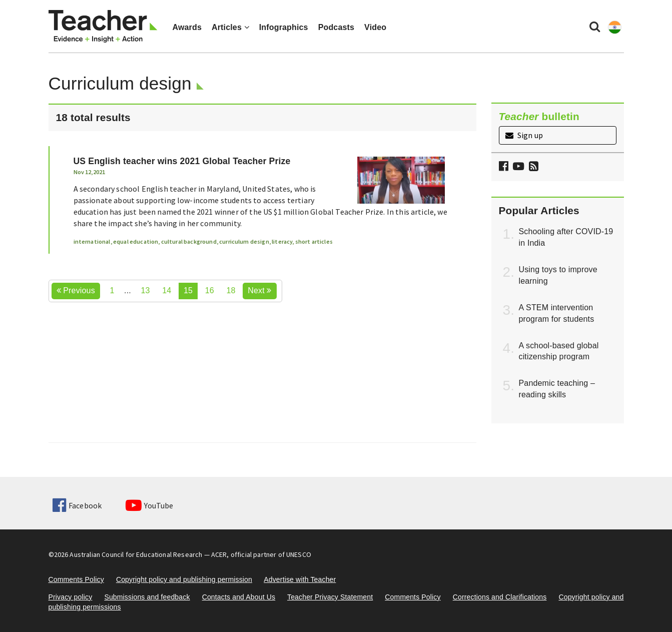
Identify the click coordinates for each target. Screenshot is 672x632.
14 (167, 290)
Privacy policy (71, 597)
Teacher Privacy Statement (330, 597)
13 (146, 290)
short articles (314, 241)
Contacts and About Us (239, 597)
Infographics (284, 27)
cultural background (189, 241)
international (92, 241)
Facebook (77, 505)
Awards (187, 27)
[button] (532, 167)
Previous (76, 290)
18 (231, 290)
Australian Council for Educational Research (136, 554)
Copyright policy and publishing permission (184, 579)
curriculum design (244, 241)
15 (188, 290)
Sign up (524, 135)
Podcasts (336, 27)
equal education (136, 241)
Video (375, 27)
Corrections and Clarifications (500, 597)
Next (259, 290)
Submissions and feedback (147, 597)
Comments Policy (76, 579)
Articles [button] (230, 27)
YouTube (149, 505)
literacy (282, 241)
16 (210, 290)
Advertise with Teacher (300, 579)
